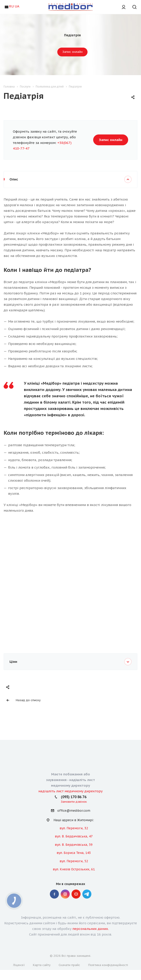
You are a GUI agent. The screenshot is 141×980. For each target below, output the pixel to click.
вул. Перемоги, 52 (74, 861)
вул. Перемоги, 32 (74, 828)
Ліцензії (19, 965)
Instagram (65, 894)
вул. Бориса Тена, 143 (74, 853)
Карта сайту (42, 965)
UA (17, 6)
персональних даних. (91, 929)
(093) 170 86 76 (74, 797)
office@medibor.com (74, 811)
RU (11, 6)
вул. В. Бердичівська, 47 (74, 836)
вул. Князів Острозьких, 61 (74, 869)
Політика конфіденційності (108, 965)
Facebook (54, 894)
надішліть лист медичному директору (70, 791)
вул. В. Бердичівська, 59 (74, 845)
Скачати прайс (69, 965)
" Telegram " (87, 894)
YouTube (76, 894)
